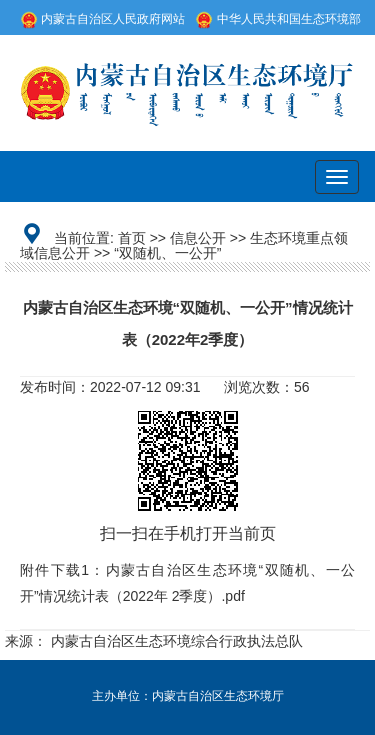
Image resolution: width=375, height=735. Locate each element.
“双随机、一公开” (167, 253)
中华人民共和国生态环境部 (277, 19)
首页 (132, 238)
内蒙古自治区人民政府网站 (102, 19)
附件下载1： (63, 570)
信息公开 (198, 238)
